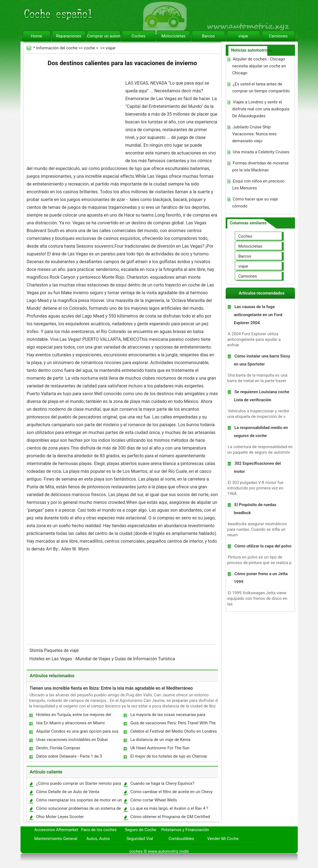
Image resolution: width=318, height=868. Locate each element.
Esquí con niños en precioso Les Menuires (258, 185)
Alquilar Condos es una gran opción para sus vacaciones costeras (77, 733)
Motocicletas (173, 36)
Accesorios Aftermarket (56, 830)
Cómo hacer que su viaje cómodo (255, 203)
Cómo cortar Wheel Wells (154, 800)
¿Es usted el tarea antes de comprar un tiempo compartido (261, 87)
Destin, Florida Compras (58, 748)
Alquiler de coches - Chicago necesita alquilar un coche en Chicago (259, 66)
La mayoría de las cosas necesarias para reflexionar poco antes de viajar (167, 716)
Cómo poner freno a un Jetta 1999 (261, 578)
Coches (138, 36)
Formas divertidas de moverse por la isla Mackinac (260, 167)
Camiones (278, 36)
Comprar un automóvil (104, 36)
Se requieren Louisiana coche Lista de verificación (261, 396)
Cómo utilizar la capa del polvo (263, 546)
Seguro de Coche (140, 830)
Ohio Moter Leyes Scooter (60, 817)
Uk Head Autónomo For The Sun (160, 748)
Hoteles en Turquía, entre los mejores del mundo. (73, 716)
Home (36, 36)
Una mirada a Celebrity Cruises (261, 152)
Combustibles (181, 839)
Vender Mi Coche (223, 839)
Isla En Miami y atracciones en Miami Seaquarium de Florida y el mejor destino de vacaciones (76, 724)
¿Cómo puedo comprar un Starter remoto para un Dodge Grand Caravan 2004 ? (78, 785)
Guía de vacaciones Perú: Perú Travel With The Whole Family (173, 724)
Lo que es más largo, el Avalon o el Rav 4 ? (169, 808)
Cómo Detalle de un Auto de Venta (68, 792)
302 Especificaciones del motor (257, 467)
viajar (243, 36)
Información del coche (57, 48)
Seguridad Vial (140, 839)
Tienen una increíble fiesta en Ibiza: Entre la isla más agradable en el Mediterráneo (111, 688)
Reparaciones (69, 36)
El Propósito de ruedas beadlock (255, 509)
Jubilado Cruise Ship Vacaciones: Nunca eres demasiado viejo (254, 134)
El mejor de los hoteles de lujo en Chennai (169, 756)
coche (89, 48)
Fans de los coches (99, 830)
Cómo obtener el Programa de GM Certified (170, 817)
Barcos (208, 36)
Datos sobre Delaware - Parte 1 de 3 (69, 756)
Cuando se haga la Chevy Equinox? (162, 783)
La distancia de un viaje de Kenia (160, 740)
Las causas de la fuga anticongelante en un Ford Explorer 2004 (258, 315)
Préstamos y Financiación (185, 830)
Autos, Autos (98, 839)
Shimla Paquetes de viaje (55, 650)
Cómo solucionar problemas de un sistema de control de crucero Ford (78, 810)
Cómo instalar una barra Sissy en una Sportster (262, 360)
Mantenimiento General (56, 839)
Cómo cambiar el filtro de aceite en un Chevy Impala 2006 (171, 793)
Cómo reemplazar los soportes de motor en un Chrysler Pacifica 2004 (79, 801)
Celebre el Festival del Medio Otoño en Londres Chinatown (173, 733)
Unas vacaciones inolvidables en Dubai (72, 740)
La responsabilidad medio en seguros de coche (261, 432)
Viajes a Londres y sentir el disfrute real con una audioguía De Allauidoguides (261, 109)
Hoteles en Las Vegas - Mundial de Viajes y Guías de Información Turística (103, 659)
